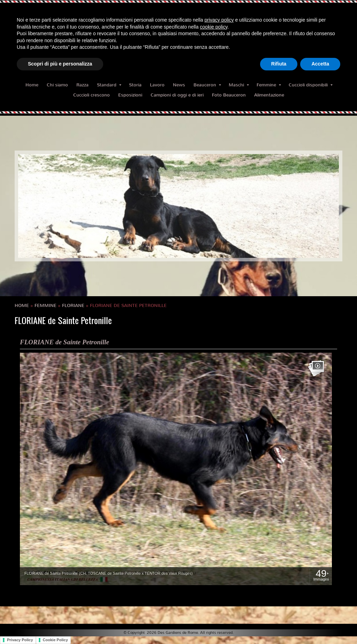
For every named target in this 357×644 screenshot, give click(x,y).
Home (32, 85)
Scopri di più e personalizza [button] (60, 64)
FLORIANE (73, 305)
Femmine (269, 85)
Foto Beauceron (229, 95)
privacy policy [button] (219, 20)
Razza (82, 85)
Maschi (239, 85)
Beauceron (207, 85)
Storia (135, 85)
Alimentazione (269, 95)
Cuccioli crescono (92, 95)
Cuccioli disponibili (311, 85)
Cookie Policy (55, 640)
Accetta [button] (320, 64)
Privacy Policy (20, 640)
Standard (109, 85)
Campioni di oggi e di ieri (177, 95)
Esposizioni (130, 95)
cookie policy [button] (214, 27)
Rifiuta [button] (279, 64)
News (179, 85)
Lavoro (157, 85)
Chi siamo (57, 85)
